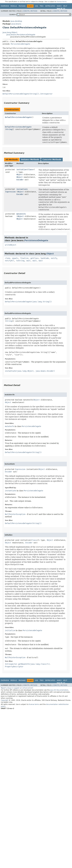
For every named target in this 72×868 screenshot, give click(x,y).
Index (59, 6)
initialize (22, 170)
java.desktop (16, 21)
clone (8, 258)
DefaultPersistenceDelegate (18, 117)
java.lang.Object (10, 32)
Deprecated (50, 6)
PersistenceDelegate (20, 44)
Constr (26, 11)
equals (15, 258)
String (9, 129)
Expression (10, 192)
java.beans (16, 24)
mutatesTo (21, 214)
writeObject (11, 245)
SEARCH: (13, 15)
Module (14, 6)
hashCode (45, 258)
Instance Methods (30, 160)
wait (28, 261)
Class (30, 170)
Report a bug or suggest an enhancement (17, 688)
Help (65, 6)
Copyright (5, 700)
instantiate (22, 189)
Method (34, 11)
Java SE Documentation (59, 690)
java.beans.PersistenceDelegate (21, 35)
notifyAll (10, 261)
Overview (5, 6)
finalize (24, 258)
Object (19, 175)
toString (20, 261)
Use (37, 6)
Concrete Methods (52, 160)
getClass (35, 258)
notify (54, 258)
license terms (62, 2)
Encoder (20, 180)
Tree (42, 6)
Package (22, 6)
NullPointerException (15, 514)
